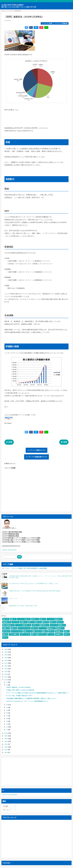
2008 (6, 655)
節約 (4, 634)
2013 (6, 669)
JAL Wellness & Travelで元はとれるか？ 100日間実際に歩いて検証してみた (34, 583)
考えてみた (41, 634)
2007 (6, 652)
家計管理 (43, 625)
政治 (37, 622)
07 (7, 716)
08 (7, 719)
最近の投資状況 (7, 625)
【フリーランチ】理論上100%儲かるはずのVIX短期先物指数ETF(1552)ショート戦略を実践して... (38, 693)
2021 (6, 739)
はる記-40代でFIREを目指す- (13, 5)
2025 (6, 750)
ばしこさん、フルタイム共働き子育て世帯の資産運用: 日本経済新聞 (24, 568)
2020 (6, 736)
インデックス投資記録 (61, 23)
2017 (6, 677)
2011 (6, 663)
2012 (6, 666)
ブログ (14, 622)
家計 (33, 634)
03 (7, 705)
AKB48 (34, 625)
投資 (41, 619)
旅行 (30, 622)
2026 (6, 752)
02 (7, 685)
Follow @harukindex (9, 550)
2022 (6, 741)
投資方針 (59, 628)
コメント (7, 810)
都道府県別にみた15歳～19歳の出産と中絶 (23, 606)
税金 (44, 622)
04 (7, 707)
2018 (6, 680)
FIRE (66, 634)
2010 (6, 660)
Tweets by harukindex (10, 795)
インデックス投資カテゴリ (36, 450)
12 (7, 730)
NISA (59, 622)
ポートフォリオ (16, 631)
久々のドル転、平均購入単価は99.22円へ (19, 696)
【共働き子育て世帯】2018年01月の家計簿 (20, 690)
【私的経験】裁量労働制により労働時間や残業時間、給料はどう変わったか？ (31, 698)
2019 (6, 733)
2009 (6, 658)
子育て (34, 628)
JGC (4, 637)
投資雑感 (58, 631)
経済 (51, 622)
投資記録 (5, 622)
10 (7, 724)
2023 (6, 744)
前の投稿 (64, 442)
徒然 (4, 619)
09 (7, 721)
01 (7, 682)
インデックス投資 (47, 23)
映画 (12, 628)
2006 (6, 649)
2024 (6, 747)
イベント (42, 628)
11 (7, 727)
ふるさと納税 (13, 634)
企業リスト (27, 631)
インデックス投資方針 (22, 625)
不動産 (5, 628)
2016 (6, 674)
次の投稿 (9, 442)
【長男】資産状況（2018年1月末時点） (19, 687)
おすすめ (5, 631)
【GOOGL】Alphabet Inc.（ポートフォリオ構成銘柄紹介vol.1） (27, 701)
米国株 (22, 622)
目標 (66, 631)
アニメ (50, 634)
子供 (50, 631)
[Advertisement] (36, 772)
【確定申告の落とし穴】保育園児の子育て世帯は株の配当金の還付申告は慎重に (35, 591)
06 (7, 713)
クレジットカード (23, 628)
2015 (6, 671)
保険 (61, 625)
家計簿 (34, 619)
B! (36, 27)
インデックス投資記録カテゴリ (36, 457)
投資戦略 (58, 634)
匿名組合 (51, 628)
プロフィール (13, 598)
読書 (12, 619)
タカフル (53, 625)
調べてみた (37, 631)
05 (7, 710)
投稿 (6, 806)
